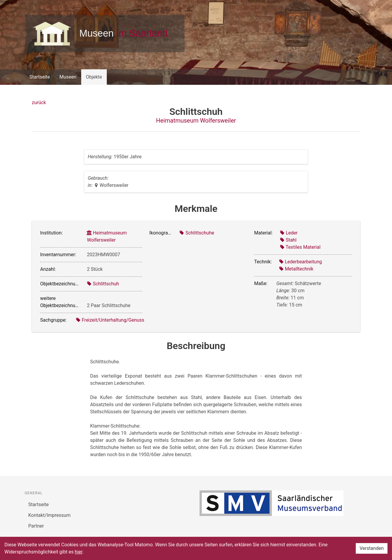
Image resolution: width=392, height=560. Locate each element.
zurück (39, 103)
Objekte (94, 77)
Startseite (40, 77)
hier (79, 552)
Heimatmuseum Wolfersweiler (196, 121)
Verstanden (372, 548)
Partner (36, 526)
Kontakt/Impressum (49, 515)
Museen (68, 77)
